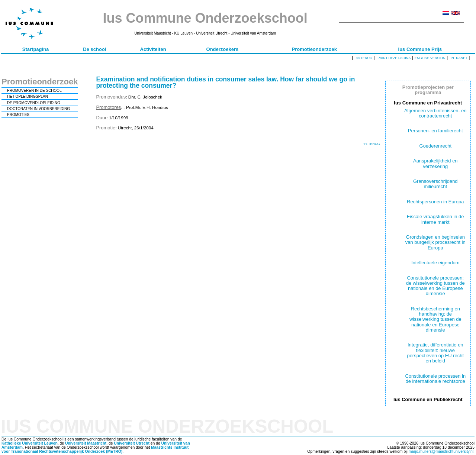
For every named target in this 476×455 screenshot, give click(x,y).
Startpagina (36, 49)
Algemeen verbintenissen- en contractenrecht (435, 113)
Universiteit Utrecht (132, 443)
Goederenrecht (435, 146)
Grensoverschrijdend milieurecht (435, 184)
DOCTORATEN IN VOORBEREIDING (38, 109)
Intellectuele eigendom (435, 263)
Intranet (459, 58)
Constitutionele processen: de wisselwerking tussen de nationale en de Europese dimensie (435, 286)
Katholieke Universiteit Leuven (30, 443)
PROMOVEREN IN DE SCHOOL (34, 91)
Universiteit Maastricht (86, 443)
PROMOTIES (18, 115)
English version (430, 58)
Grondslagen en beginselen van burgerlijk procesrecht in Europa (435, 242)
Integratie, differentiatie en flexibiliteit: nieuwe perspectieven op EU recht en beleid (435, 353)
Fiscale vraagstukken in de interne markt (435, 219)
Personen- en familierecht (435, 131)
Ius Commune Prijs (420, 49)
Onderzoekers (223, 49)
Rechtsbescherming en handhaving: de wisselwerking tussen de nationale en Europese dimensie (435, 319)
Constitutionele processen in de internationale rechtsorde (435, 379)
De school (94, 49)
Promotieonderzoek (314, 49)
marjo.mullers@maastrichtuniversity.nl (441, 451)
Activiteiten (153, 49)
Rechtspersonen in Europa (435, 202)
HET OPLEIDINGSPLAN (28, 96)
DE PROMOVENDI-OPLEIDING (34, 103)
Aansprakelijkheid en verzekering (435, 163)
